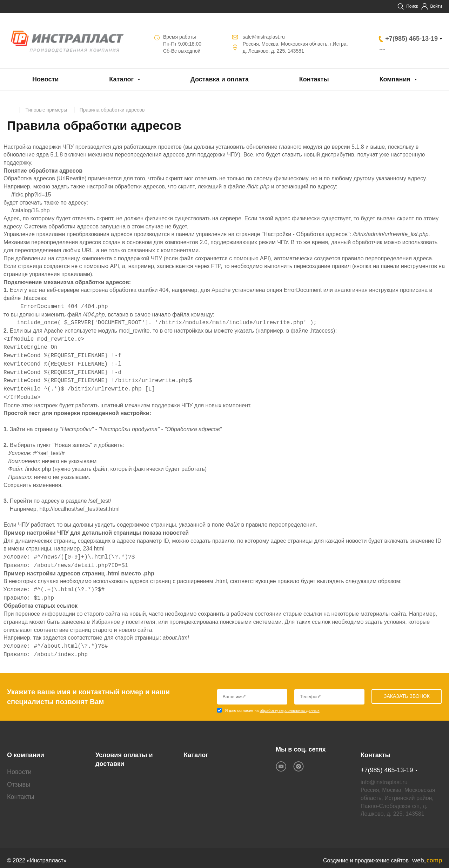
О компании (26, 750)
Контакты (314, 79)
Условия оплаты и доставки (124, 754)
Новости (45, 79)
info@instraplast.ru (384, 777)
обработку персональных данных (289, 710)
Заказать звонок (405, 49)
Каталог (121, 79)
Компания (395, 79)
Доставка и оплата (220, 79)
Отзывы (19, 779)
